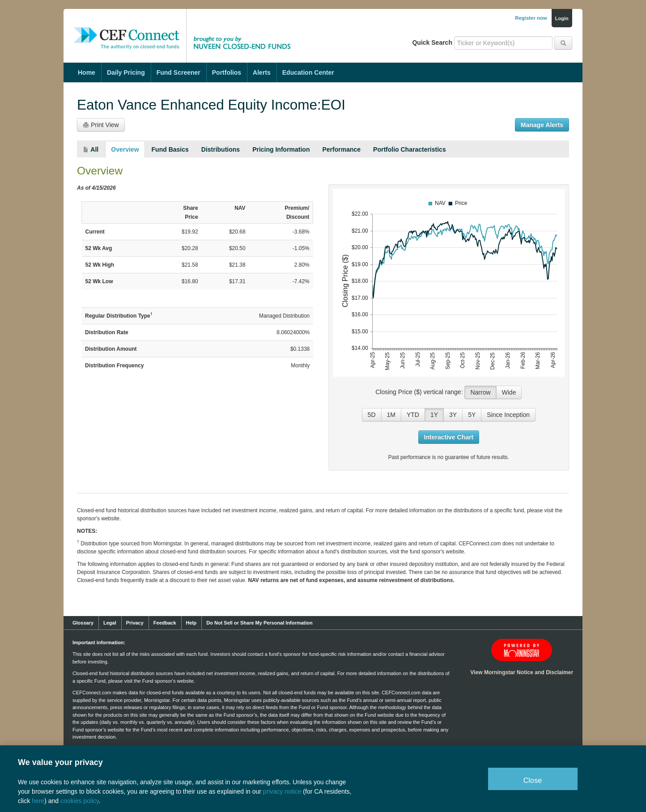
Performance (341, 149)
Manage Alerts (542, 125)
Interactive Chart (449, 437)
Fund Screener (178, 72)
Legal (110, 623)
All (91, 149)
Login (562, 18)
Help (191, 623)
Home (87, 72)
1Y (434, 415)
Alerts (262, 72)
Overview (125, 149)
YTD (413, 415)
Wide (509, 392)
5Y (472, 415)
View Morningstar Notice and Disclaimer (522, 672)
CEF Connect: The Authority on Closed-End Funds (127, 29)
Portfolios (227, 72)
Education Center (308, 72)
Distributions (221, 149)
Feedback (165, 623)
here (38, 801)
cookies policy (80, 801)
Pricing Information (281, 149)
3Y (453, 415)
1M (391, 415)
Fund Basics (170, 149)
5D (372, 415)
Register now (531, 18)
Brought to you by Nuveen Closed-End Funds (245, 29)
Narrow (480, 392)
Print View (101, 125)
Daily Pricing (126, 72)
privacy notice (282, 791)
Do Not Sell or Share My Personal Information (259, 623)
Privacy (135, 623)
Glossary (83, 623)
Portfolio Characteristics (410, 149)
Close (533, 780)
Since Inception (508, 415)
